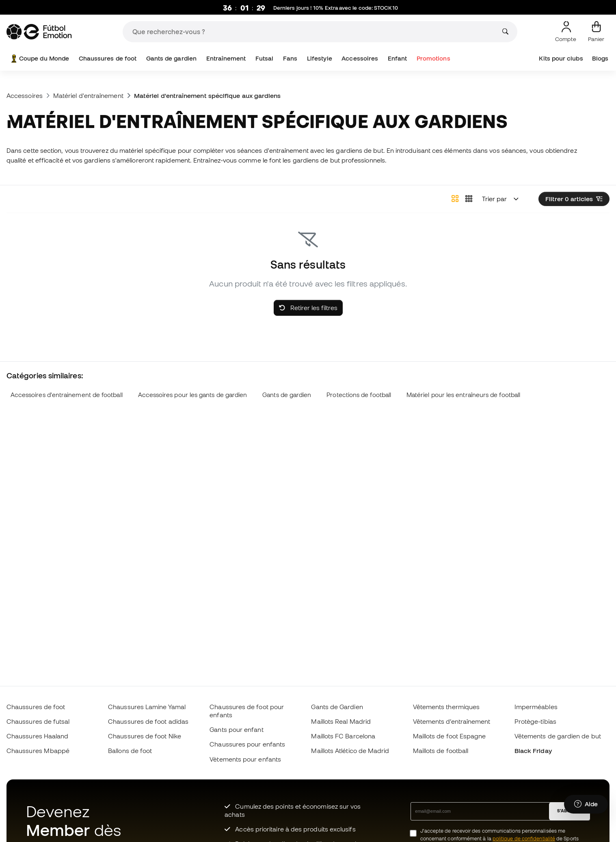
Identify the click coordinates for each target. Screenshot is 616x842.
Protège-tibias (535, 721)
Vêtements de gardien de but (558, 736)
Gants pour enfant (236, 729)
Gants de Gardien (337, 707)
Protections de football (359, 395)
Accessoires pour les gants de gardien (193, 395)
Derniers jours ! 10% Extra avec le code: (336, 8)
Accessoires (360, 58)
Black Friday (533, 751)
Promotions (433, 58)
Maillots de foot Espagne (450, 736)
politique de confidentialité (524, 839)
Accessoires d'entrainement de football (67, 395)
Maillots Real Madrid (341, 721)
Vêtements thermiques (446, 707)
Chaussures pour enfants (247, 744)
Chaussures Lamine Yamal (147, 707)
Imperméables (536, 707)
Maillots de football (441, 751)
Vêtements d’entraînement (452, 721)
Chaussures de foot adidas (148, 721)
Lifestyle (320, 58)
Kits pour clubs (561, 58)
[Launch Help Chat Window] (586, 804)
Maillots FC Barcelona (343, 736)
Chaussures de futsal (38, 721)
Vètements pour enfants (245, 759)
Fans (290, 58)
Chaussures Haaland (37, 736)
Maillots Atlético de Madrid (350, 751)
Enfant (397, 58)
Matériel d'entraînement (88, 95)
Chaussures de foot (108, 58)
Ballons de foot (130, 751)
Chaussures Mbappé (38, 751)
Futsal (264, 58)
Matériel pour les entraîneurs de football (463, 395)
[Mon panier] (596, 32)
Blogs (600, 58)
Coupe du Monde (39, 59)
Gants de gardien (171, 58)
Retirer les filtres (308, 308)
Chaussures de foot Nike (145, 736)
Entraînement (226, 58)
